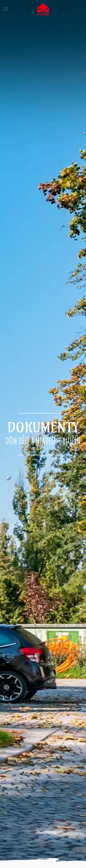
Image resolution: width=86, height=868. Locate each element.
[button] (6, 9)
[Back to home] (43, 9)
